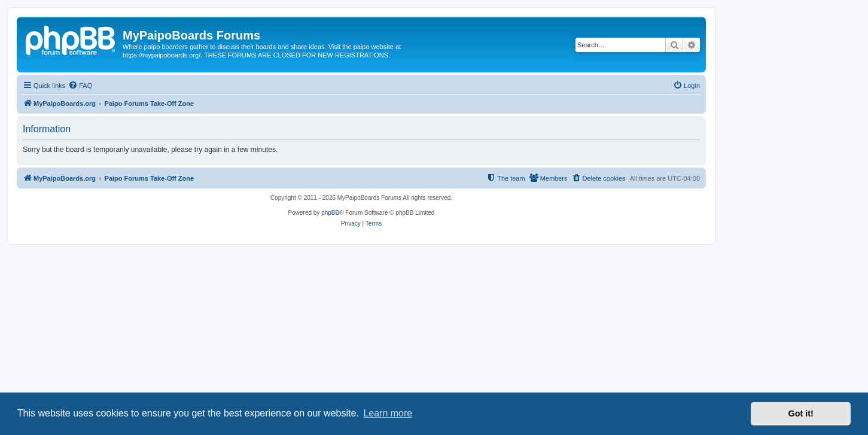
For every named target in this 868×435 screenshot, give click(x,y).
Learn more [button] (388, 413)
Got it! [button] (801, 413)
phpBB (330, 213)
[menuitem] (80, 86)
